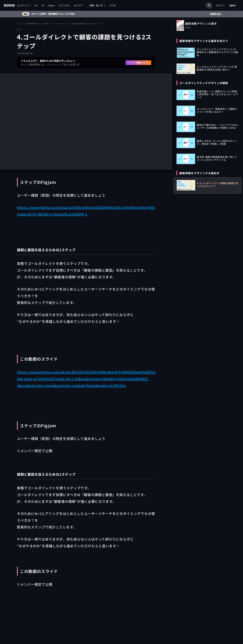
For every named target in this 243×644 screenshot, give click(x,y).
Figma (52, 5)
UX (36, 5)
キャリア (78, 5)
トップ (20, 24)
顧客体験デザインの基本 (38, 24)
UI (43, 5)
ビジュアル (64, 5)
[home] (9, 5)
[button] (24, 5)
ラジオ (113, 5)
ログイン (220, 5)
